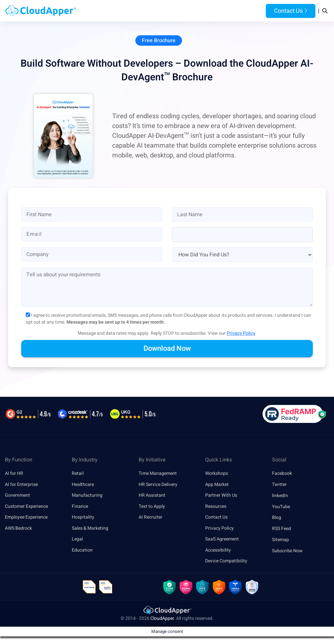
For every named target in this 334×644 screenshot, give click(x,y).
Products (126, 11)
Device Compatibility (226, 562)
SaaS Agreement (222, 540)
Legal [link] (77, 540)
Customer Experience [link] (26, 507)
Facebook (282, 474)
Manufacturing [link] (87, 496)
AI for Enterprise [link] (21, 485)
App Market (217, 485)
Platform (157, 11)
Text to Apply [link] (152, 507)
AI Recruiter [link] (151, 518)
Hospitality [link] (83, 518)
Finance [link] (80, 507)
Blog (243, 11)
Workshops (217, 474)
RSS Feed (281, 529)
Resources (219, 11)
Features (189, 11)
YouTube (281, 507)
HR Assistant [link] (152, 496)
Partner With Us (221, 496)
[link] (167, 612)
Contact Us (291, 11)
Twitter (279, 485)
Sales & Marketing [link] (90, 529)
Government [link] (17, 496)
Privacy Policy (241, 334)
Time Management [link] (158, 474)
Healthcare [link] (83, 485)
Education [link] (82, 551)
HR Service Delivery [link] (158, 485)
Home (101, 11)
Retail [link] (78, 474)
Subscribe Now (287, 551)
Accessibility (218, 551)
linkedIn (280, 496)
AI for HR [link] (14, 474)
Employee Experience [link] (26, 518)
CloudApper (162, 620)
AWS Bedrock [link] (18, 529)
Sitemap (281, 540)
